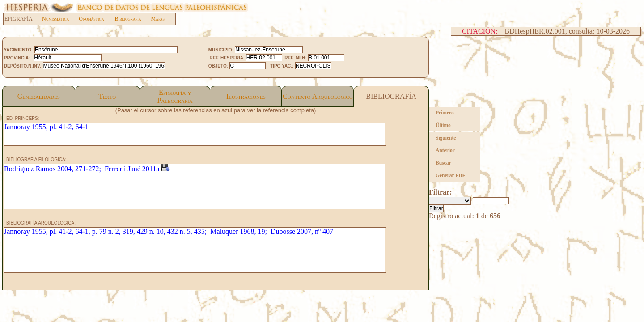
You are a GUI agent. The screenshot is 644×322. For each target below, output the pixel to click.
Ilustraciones (246, 96)
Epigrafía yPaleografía (175, 96)
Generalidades (39, 96)
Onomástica (91, 19)
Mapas (158, 19)
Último (443, 125)
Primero (445, 113)
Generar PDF (451, 175)
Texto (107, 96)
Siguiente (446, 138)
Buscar (443, 163)
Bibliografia (128, 19)
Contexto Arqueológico (318, 96)
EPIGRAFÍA (23, 19)
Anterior (445, 150)
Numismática (55, 19)
